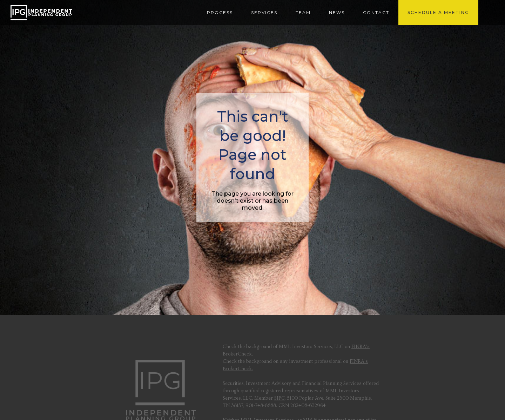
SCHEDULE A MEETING (438, 12)
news (337, 12)
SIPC (280, 398)
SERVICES (264, 12)
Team (303, 12)
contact (376, 12)
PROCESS (220, 12)
